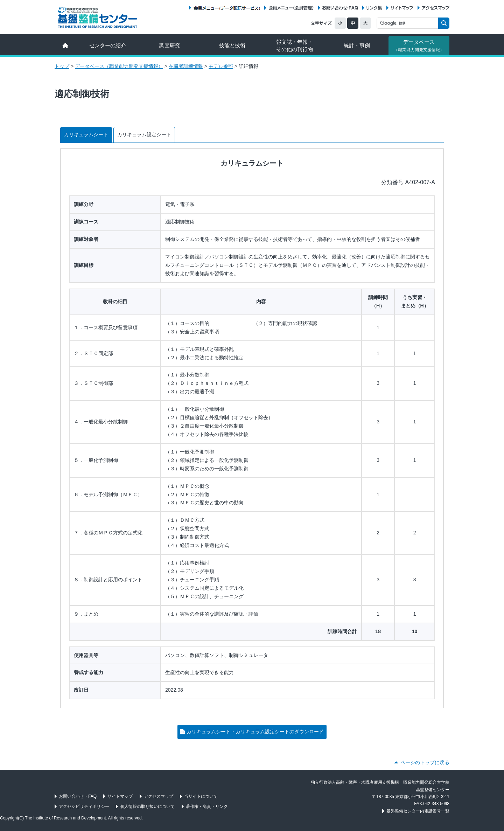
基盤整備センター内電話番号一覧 (418, 811)
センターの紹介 (108, 45)
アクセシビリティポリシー (84, 806)
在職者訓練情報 (186, 66)
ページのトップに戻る (425, 762)
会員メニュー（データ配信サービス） (227, 8)
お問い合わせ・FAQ (340, 8)
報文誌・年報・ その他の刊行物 (295, 46)
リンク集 (374, 8)
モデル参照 (221, 66)
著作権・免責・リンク (207, 806)
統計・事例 (357, 45)
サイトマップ (402, 8)
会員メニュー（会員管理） (291, 8)
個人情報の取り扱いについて (147, 806)
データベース (419, 46)
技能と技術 (232, 45)
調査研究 (170, 45)
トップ (62, 66)
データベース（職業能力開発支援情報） (119, 66)
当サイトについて (201, 796)
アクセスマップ (436, 8)
